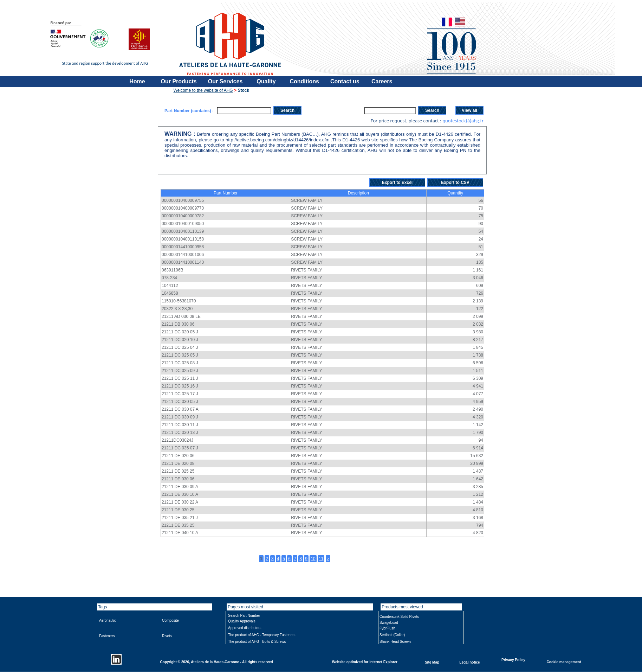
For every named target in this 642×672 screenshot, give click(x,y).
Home (137, 81)
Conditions (304, 81)
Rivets (167, 636)
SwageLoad (389, 623)
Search (287, 110)
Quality (266, 81)
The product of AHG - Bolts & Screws (257, 642)
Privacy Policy (513, 660)
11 (321, 559)
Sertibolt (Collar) (392, 635)
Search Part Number (244, 616)
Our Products (179, 81)
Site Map (432, 662)
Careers (382, 81)
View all (469, 110)
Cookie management (564, 662)
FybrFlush (387, 628)
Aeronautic (108, 620)
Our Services (225, 81)
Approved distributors (245, 628)
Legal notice (469, 662)
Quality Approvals (242, 621)
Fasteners (107, 636)
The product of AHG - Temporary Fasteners (262, 635)
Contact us (345, 81)
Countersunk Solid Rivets (399, 617)
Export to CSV (455, 183)
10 (313, 559)
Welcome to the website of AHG (203, 90)
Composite (170, 620)
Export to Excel (397, 183)
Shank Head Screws (395, 642)
